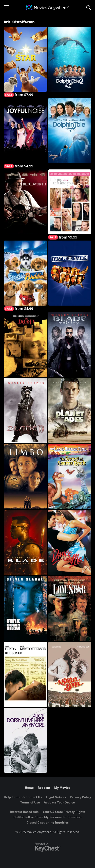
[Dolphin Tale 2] (70, 59)
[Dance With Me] (70, 542)
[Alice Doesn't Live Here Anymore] (25, 740)
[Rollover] (25, 674)
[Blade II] (25, 411)
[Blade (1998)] (25, 542)
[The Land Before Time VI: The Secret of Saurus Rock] (70, 477)
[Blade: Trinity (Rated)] (70, 344)
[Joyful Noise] (25, 133)
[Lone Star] (70, 608)
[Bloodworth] (25, 202)
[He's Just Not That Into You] (70, 205)
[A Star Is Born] (70, 674)
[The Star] (25, 62)
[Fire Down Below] (25, 608)
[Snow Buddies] (25, 276)
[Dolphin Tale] (70, 131)
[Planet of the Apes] (70, 411)
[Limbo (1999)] (25, 477)
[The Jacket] (25, 344)
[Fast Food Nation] (70, 273)
